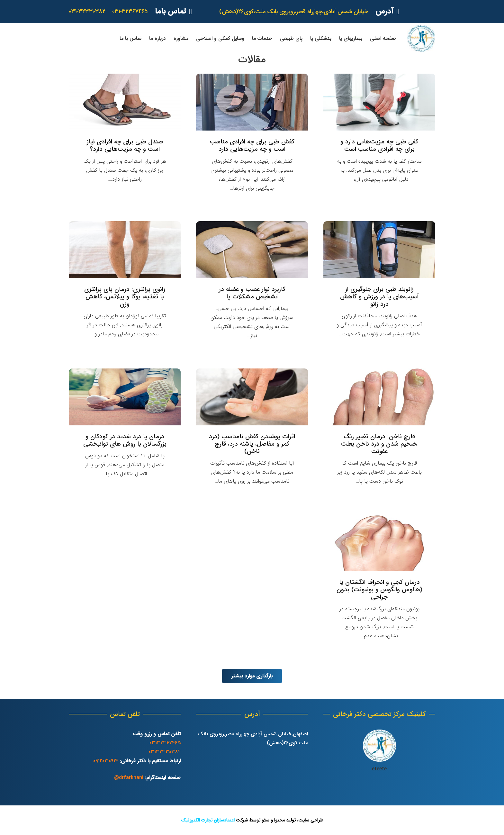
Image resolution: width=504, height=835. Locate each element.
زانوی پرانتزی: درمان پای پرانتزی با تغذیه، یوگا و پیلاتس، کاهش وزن (125, 297)
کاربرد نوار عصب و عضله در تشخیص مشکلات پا (252, 293)
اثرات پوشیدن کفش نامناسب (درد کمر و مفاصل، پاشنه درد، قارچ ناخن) (252, 444)
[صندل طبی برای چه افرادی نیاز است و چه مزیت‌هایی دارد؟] (125, 102)
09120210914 (106, 761)
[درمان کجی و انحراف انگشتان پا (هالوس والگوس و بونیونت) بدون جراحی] (379, 543)
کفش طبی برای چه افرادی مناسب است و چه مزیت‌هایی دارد (252, 145)
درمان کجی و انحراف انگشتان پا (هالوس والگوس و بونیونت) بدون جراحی (379, 590)
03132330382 (165, 752)
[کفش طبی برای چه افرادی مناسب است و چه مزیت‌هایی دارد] (252, 102)
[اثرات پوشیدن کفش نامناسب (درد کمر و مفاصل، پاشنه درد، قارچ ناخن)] (252, 397)
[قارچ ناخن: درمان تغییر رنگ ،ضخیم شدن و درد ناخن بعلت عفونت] (379, 397)
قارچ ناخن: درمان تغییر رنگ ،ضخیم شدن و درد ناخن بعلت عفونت (379, 444)
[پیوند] (421, 38)
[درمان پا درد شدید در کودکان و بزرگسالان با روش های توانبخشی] (125, 397)
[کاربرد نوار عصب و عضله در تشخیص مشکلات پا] (252, 250)
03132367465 (165, 743)
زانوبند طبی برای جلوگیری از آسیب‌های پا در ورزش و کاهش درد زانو (379, 297)
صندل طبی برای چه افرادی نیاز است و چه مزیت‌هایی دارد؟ (125, 145)
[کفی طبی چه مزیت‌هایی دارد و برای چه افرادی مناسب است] (379, 102)
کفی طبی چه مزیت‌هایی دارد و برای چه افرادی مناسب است (379, 145)
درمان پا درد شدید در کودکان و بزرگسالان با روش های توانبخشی (125, 440)
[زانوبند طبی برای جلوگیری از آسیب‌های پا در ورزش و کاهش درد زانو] (379, 250)
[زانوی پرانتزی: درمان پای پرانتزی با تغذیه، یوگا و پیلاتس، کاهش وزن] (125, 250)
